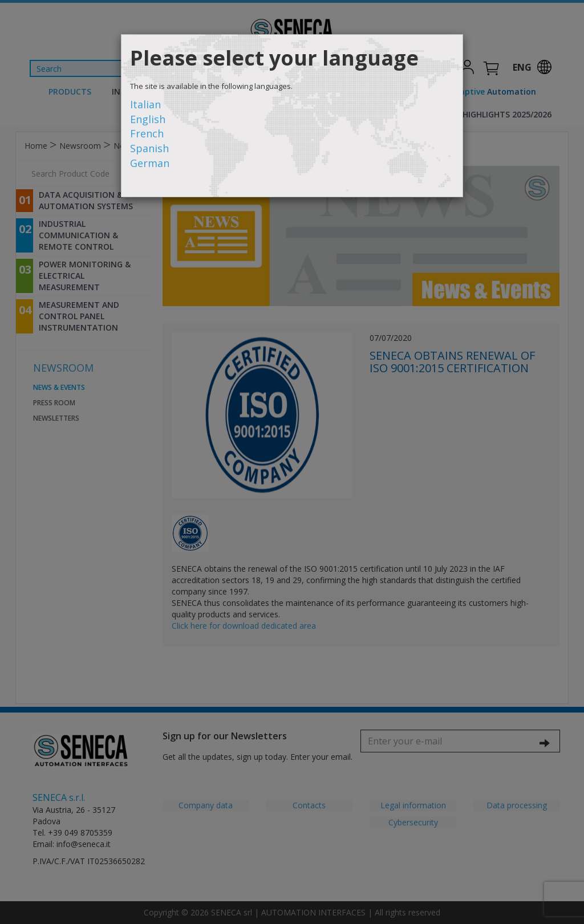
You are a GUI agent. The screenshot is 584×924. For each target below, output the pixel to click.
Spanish (149, 148)
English (148, 119)
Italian (145, 104)
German (150, 163)
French (147, 133)
